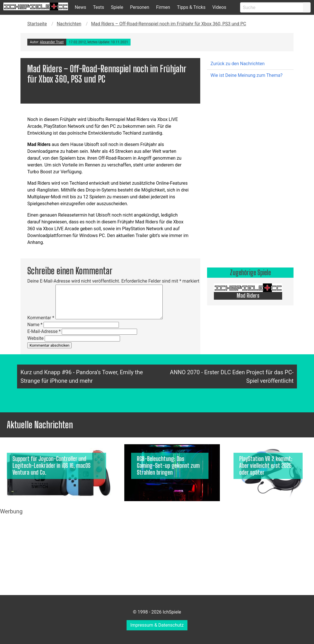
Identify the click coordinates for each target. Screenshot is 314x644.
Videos (219, 7)
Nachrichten (69, 24)
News (80, 7)
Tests (99, 7)
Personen (140, 7)
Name (35, 325)
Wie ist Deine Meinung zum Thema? (246, 75)
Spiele (117, 7)
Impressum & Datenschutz (157, 625)
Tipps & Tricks (191, 7)
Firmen (163, 7)
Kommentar (41, 318)
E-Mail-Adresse (44, 331)
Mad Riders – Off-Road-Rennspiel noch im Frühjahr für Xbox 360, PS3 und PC (169, 24)
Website (35, 338)
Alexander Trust (52, 42)
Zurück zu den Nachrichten (237, 64)
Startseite (37, 24)
